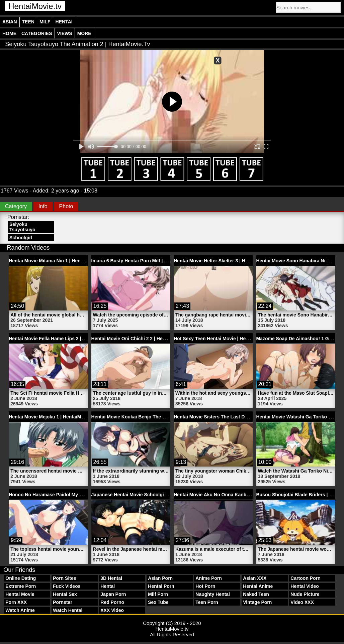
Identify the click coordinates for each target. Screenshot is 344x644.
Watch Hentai (68, 610)
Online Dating (21, 578)
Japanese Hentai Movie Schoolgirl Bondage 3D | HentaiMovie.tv (162, 495)
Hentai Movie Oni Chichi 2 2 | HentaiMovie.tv (141, 339)
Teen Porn (207, 602)
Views (65, 33)
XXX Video (112, 610)
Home (9, 33)
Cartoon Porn (305, 578)
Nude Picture (305, 594)
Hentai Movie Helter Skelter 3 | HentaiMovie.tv (224, 261)
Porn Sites (64, 578)
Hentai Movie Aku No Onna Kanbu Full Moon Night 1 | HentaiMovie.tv (250, 495)
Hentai (64, 22)
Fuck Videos (67, 586)
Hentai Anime (258, 586)
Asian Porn (160, 578)
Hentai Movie (20, 594)
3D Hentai (111, 578)
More (84, 33)
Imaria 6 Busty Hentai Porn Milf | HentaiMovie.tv (144, 261)
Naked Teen (256, 594)
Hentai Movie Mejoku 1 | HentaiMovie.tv (52, 417)
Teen (28, 22)
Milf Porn (158, 594)
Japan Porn (113, 594)
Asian (10, 22)
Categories (37, 33)
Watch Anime (20, 610)
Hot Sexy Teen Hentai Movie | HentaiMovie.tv (223, 339)
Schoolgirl (21, 238)
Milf (45, 22)
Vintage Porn (257, 602)
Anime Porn (209, 578)
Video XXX (302, 602)
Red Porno (112, 602)
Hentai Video (305, 586)
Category (16, 206)
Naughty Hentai (213, 594)
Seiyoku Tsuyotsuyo (22, 227)
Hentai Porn (161, 586)
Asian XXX (255, 578)
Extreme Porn (21, 586)
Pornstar (63, 602)
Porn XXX (16, 602)
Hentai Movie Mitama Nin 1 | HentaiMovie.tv (57, 261)
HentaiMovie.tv (35, 6)
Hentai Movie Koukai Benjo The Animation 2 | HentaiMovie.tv (159, 417)
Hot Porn (205, 586)
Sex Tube (158, 602)
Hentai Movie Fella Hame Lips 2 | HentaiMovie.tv (62, 339)
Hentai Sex (65, 594)
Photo (66, 206)
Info (43, 206)
